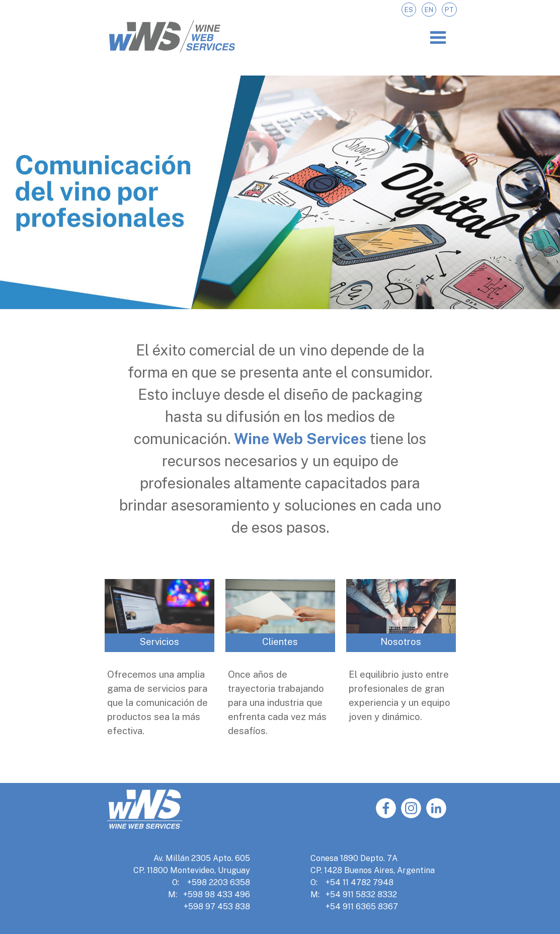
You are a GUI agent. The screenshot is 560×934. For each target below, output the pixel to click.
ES (409, 10)
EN (429, 10)
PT (449, 10)
